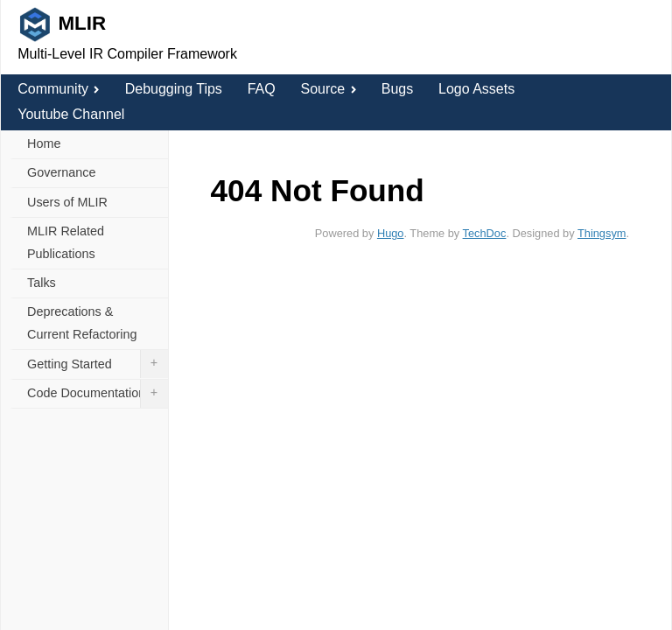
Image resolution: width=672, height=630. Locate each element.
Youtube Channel (71, 114)
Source (328, 89)
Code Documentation (98, 394)
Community (59, 89)
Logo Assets (476, 89)
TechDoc (485, 233)
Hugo (391, 233)
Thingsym (602, 233)
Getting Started (98, 364)
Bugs (397, 89)
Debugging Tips (174, 89)
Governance (61, 172)
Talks (42, 283)
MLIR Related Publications (66, 242)
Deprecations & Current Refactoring (82, 323)
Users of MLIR (67, 202)
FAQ (262, 89)
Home (44, 143)
